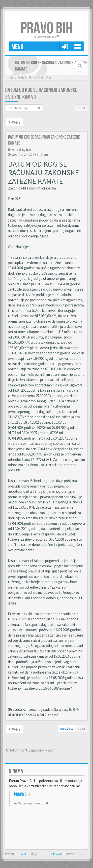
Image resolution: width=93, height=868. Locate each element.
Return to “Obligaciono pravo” (30, 750)
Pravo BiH (59, 854)
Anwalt (43, 854)
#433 (15, 150)
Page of (66, 729)
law (28, 150)
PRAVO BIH (47, 28)
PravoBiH (23, 854)
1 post (81, 108)
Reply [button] (14, 122)
